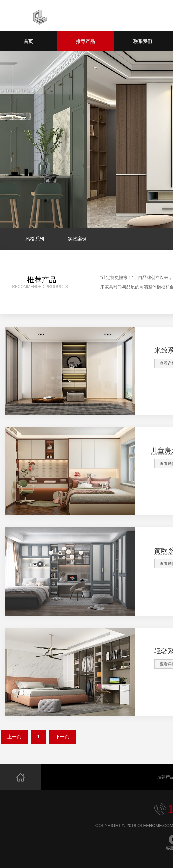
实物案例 (77, 239)
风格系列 (35, 239)
